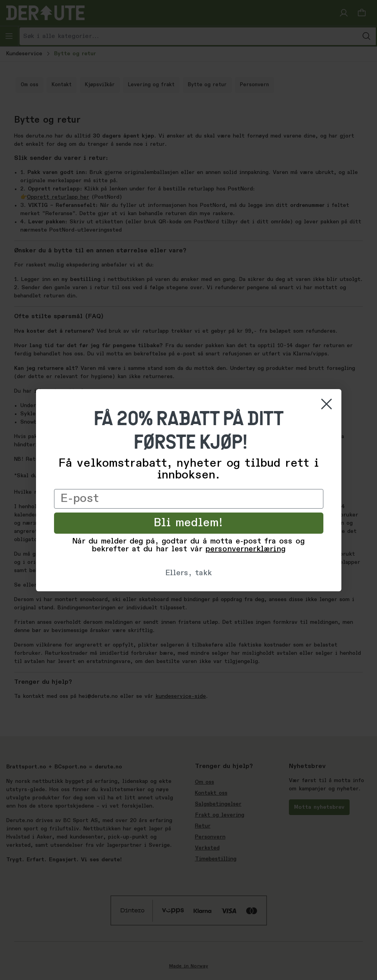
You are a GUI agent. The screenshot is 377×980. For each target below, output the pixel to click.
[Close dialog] (326, 404)
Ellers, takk (188, 573)
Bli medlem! (188, 523)
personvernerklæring (245, 549)
